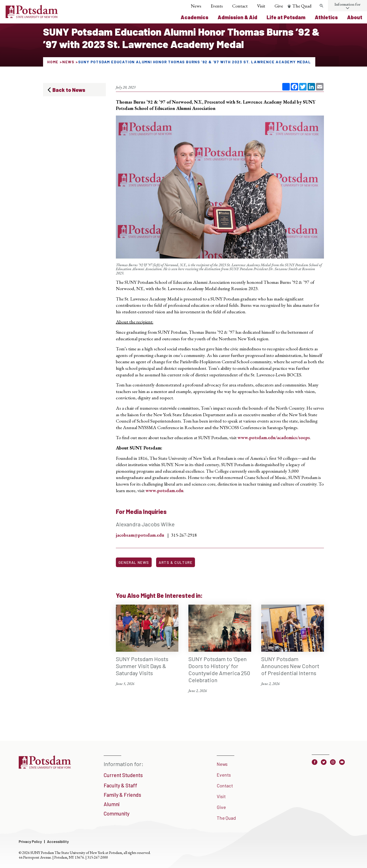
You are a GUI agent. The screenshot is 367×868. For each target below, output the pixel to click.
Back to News (69, 90)
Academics (195, 17)
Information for (347, 4)
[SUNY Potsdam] (45, 767)
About (355, 17)
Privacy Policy (30, 841)
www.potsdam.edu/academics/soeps (274, 438)
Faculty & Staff (120, 785)
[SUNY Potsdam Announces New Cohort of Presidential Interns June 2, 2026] (293, 646)
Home (53, 62)
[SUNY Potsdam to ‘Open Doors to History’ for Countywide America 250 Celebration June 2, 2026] (220, 649)
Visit (261, 6)
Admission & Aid (237, 17)
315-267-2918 (184, 535)
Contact (240, 6)
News (196, 6)
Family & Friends (122, 795)
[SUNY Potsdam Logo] (32, 16)
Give (279, 6)
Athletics (326, 17)
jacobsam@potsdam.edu (140, 535)
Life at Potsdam (286, 17)
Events (217, 6)
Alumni (112, 804)
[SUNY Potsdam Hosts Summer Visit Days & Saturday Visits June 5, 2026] (147, 646)
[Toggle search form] (321, 6)
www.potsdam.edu (164, 490)
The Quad (302, 6)
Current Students (123, 775)
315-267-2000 (98, 857)
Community (117, 813)
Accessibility (58, 841)
